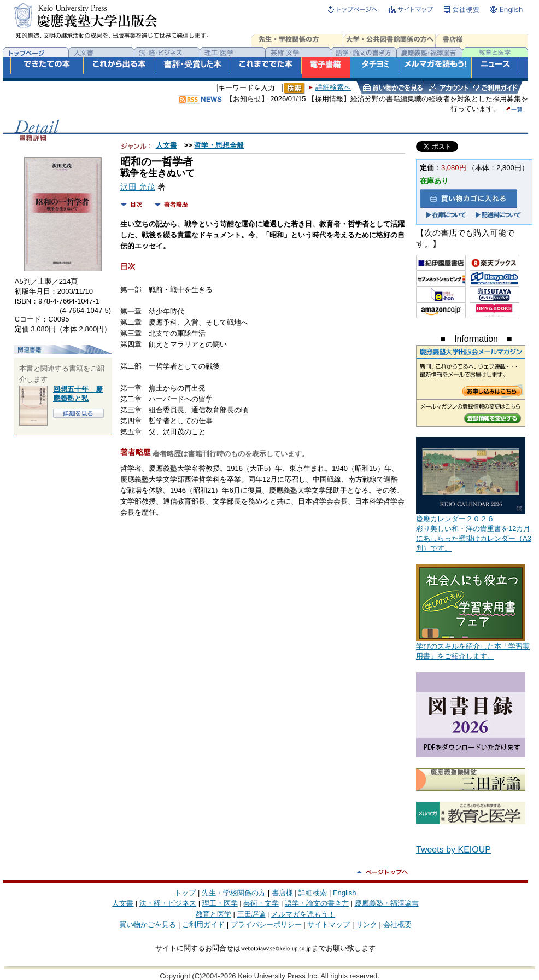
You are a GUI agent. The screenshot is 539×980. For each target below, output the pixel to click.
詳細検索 (313, 893)
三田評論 (251, 914)
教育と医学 (213, 914)
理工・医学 (220, 903)
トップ (185, 893)
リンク (367, 924)
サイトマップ (329, 924)
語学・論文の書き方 (317, 903)
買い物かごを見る (148, 924)
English (345, 893)
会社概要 (397, 924)
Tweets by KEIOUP (453, 850)
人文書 (166, 145)
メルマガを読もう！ (303, 914)
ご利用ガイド (203, 924)
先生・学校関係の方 (234, 893)
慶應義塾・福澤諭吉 (387, 903)
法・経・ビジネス (168, 903)
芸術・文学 (261, 903)
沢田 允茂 (138, 187)
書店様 (282, 893)
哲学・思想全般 (219, 145)
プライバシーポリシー (266, 924)
